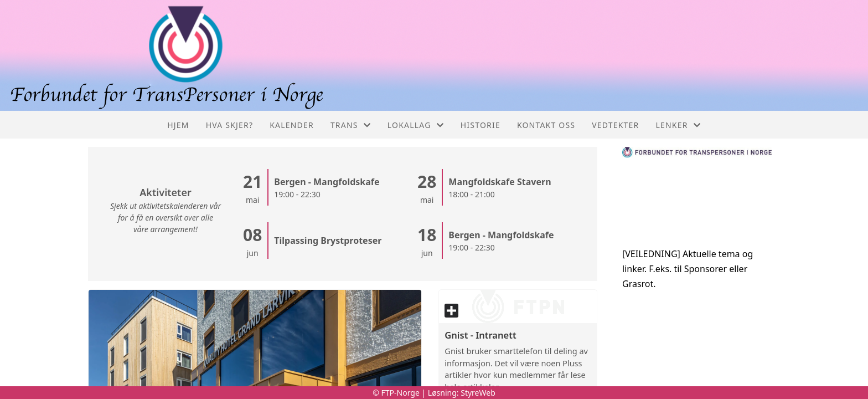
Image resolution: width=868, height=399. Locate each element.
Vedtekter (615, 125)
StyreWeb (478, 393)
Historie (480, 125)
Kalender (292, 125)
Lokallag (416, 125)
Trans (351, 125)
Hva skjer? (230, 125)
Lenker (678, 125)
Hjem (178, 125)
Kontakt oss (546, 125)
